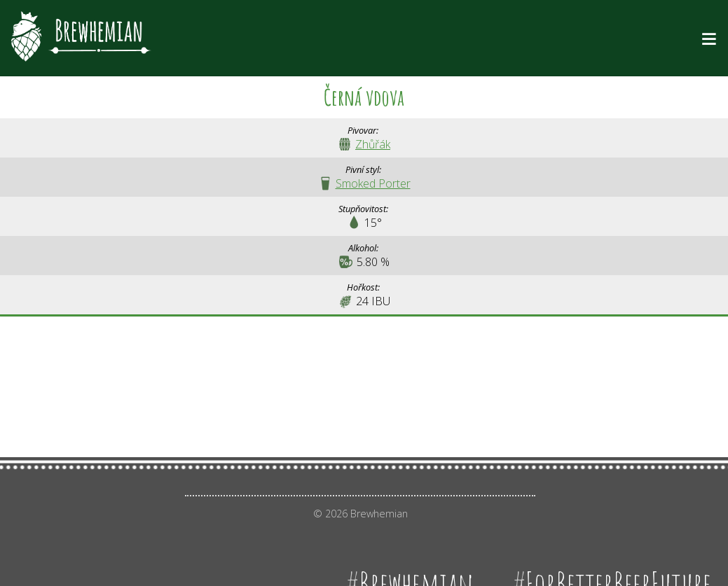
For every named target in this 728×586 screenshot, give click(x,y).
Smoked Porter (373, 183)
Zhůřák (373, 144)
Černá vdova (364, 97)
